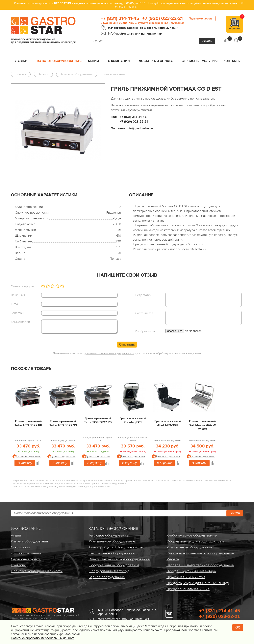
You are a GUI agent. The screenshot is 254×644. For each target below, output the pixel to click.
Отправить (127, 344)
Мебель (173, 559)
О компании (119, 61)
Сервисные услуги (198, 61)
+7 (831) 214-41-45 (120, 18)
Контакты (232, 61)
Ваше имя (18, 295)
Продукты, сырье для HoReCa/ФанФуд (198, 583)
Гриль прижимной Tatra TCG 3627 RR (28, 423)
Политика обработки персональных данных (42, 638)
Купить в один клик (28, 456)
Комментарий (20, 322)
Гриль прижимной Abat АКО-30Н (168, 423)
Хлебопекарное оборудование (192, 535)
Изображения (145, 331)
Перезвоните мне (201, 18)
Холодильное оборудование (112, 541)
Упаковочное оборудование (189, 547)
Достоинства (144, 313)
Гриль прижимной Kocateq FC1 (133, 420)
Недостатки (143, 295)
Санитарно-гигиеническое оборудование (200, 553)
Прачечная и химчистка (186, 577)
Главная (21, 61)
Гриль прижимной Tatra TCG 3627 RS (98, 420)
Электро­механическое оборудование (119, 559)
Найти (235, 513)
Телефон (17, 313)
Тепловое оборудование (109, 535)
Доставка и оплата (156, 61)
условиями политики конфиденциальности (109, 353)
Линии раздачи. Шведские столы (116, 547)
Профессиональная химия (188, 589)
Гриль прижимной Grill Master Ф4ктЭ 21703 (202, 425)
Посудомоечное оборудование (114, 565)
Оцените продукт (23, 286)
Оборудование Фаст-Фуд (109, 571)
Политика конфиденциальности (37, 571)
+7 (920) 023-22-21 (163, 18)
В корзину (25, 463)
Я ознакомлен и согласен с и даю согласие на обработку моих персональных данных (127, 353)
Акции (93, 61)
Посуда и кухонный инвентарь (191, 571)
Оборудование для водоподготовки (196, 541)
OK (238, 627)
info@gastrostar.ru (121, 34)
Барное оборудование (107, 577)
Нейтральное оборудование (112, 553)
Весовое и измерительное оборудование (200, 565)
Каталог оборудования (58, 61)
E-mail (15, 304)
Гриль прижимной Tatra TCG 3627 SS (63, 423)
